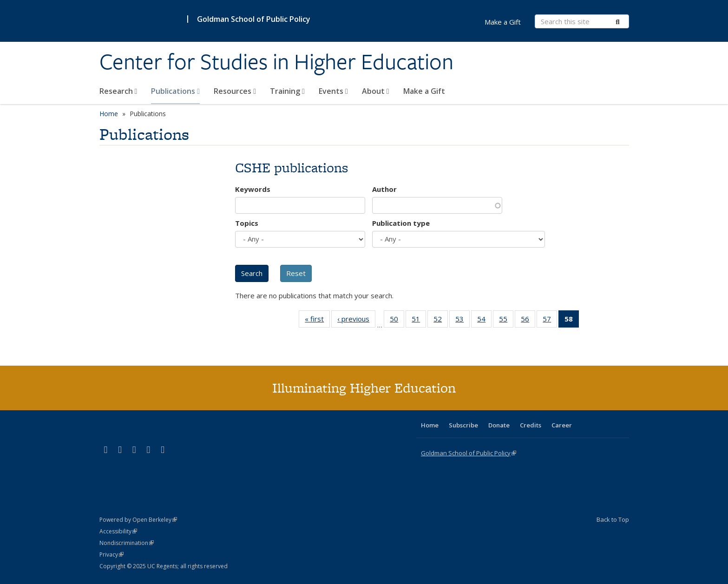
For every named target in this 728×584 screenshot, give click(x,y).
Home (109, 114)
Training (287, 91)
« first (317, 321)
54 (484, 321)
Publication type (401, 223)
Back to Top (613, 519)
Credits (531, 425)
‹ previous (356, 321)
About (376, 91)
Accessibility (118, 531)
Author (384, 189)
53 (462, 321)
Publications (175, 91)
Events (333, 91)
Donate (499, 425)
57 (550, 321)
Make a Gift (424, 91)
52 (441, 321)
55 (506, 321)
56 (528, 321)
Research (118, 91)
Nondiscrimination (127, 543)
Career (562, 425)
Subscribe (463, 425)
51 (419, 321)
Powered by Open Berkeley (138, 520)
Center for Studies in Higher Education (276, 62)
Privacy (111, 554)
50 (397, 321)
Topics (247, 223)
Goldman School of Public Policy (254, 19)
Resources (235, 91)
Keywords (253, 189)
